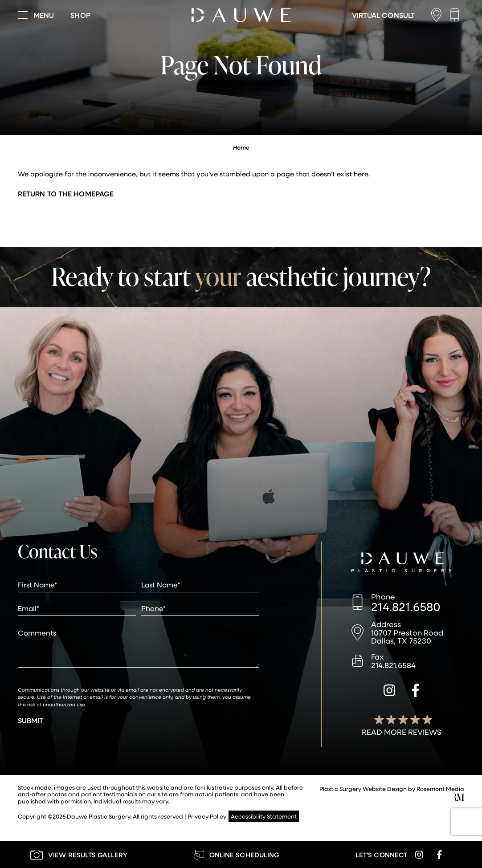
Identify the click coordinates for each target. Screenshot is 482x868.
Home (241, 147)
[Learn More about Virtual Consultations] (383, 15)
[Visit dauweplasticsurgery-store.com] (80, 15)
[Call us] (457, 15)
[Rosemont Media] (458, 798)
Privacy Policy (207, 816)
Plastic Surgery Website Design (363, 789)
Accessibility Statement (264, 816)
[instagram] (389, 692)
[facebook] (415, 692)
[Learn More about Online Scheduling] (237, 854)
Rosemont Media (440, 789)
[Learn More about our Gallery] (79, 854)
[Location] (439, 15)
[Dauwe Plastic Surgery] (402, 563)
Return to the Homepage (66, 194)
